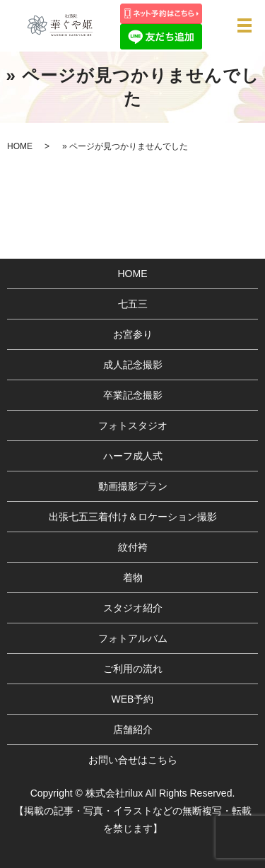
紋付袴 (133, 547)
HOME (20, 146)
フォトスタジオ (133, 426)
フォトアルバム (133, 638)
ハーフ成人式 (133, 456)
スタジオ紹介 (133, 608)
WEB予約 (133, 699)
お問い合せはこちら (133, 760)
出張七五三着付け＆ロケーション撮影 (133, 517)
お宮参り (133, 334)
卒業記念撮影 (133, 395)
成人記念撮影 (133, 365)
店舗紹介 (133, 729)
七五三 (133, 304)
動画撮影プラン (133, 486)
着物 (133, 577)
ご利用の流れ (133, 669)
